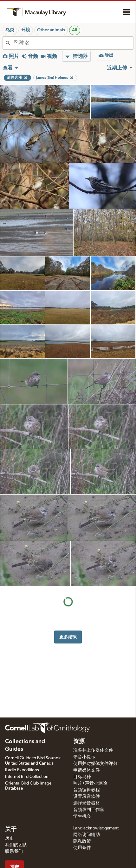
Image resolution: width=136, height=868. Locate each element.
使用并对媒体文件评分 (95, 764)
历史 (10, 838)
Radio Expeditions (22, 770)
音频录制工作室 (89, 810)
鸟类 (10, 30)
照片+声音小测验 (90, 783)
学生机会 (82, 816)
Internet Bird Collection (27, 777)
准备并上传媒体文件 (93, 750)
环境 (26, 30)
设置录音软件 (87, 797)
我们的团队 (16, 845)
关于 (11, 829)
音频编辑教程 (87, 790)
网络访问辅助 (87, 835)
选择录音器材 (87, 803)
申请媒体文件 (87, 770)
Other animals (51, 30)
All (75, 30)
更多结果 (68, 637)
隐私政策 (82, 841)
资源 (79, 742)
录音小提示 (84, 757)
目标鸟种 (82, 777)
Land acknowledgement (96, 828)
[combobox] (73, 43)
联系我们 (14, 852)
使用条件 (82, 848)
